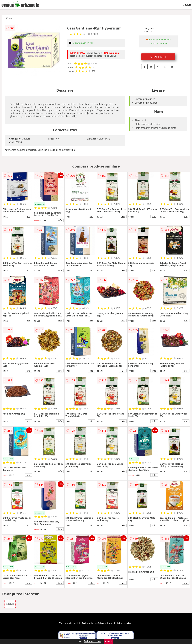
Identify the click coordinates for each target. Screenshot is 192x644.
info (28, 216)
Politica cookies (123, 623)
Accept (108, 641)
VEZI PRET (158, 57)
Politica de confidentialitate (97, 623)
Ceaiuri (187, 5)
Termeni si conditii (70, 623)
